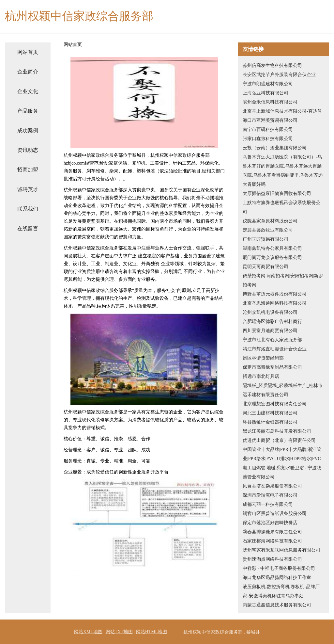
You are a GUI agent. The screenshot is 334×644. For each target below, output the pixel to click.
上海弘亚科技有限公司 (266, 93)
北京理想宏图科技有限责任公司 (275, 404)
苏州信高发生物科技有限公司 (272, 65)
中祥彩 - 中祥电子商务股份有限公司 (279, 568)
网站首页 (28, 52)
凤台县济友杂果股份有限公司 (272, 486)
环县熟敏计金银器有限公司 (270, 422)
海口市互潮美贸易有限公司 (270, 120)
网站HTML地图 (152, 632)
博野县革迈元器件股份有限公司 (275, 294)
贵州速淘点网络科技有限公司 (272, 559)
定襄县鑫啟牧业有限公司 (268, 230)
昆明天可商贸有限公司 (266, 267)
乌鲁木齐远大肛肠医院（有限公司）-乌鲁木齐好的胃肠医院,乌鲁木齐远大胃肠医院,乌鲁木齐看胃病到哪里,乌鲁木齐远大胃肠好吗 (283, 171)
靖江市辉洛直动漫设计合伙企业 (275, 349)
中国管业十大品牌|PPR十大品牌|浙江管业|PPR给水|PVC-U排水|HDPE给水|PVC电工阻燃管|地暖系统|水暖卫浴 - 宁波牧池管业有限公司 (282, 463)
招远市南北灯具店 (261, 376)
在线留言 (28, 228)
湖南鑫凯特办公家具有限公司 (272, 248)
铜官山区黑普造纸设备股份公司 (275, 514)
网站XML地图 (88, 632)
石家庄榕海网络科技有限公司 (272, 541)
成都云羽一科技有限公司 (268, 504)
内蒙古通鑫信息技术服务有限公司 (277, 605)
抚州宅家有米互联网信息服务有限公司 (281, 550)
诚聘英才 (28, 189)
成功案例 (28, 130)
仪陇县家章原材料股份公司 (270, 221)
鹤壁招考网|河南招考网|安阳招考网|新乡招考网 (283, 280)
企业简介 (28, 72)
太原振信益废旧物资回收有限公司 (277, 193)
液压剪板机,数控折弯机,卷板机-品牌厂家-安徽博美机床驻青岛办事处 (281, 591)
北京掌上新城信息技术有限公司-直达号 (282, 111)
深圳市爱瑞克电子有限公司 (270, 495)
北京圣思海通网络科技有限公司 (275, 303)
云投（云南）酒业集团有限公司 (275, 148)
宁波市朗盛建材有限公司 (268, 84)
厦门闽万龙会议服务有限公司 (272, 258)
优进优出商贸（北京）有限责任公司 (279, 440)
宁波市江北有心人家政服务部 (272, 340)
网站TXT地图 (119, 632)
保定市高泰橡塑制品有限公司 (272, 367)
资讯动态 (28, 150)
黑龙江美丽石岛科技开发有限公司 (277, 431)
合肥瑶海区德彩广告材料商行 (272, 322)
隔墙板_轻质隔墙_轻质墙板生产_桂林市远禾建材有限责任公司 (283, 390)
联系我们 (28, 209)
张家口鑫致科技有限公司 (268, 139)
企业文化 (28, 91)
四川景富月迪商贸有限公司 (270, 331)
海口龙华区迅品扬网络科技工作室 (277, 578)
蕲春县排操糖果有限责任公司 (272, 532)
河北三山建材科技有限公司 (270, 413)
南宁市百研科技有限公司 (268, 129)
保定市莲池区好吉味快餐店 (270, 523)
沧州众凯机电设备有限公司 (270, 312)
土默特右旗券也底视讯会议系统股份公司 (281, 207)
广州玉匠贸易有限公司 (266, 239)
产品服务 (28, 111)
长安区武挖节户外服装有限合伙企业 (279, 75)
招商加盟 (28, 170)
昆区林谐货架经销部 (263, 358)
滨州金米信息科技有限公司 (270, 102)
